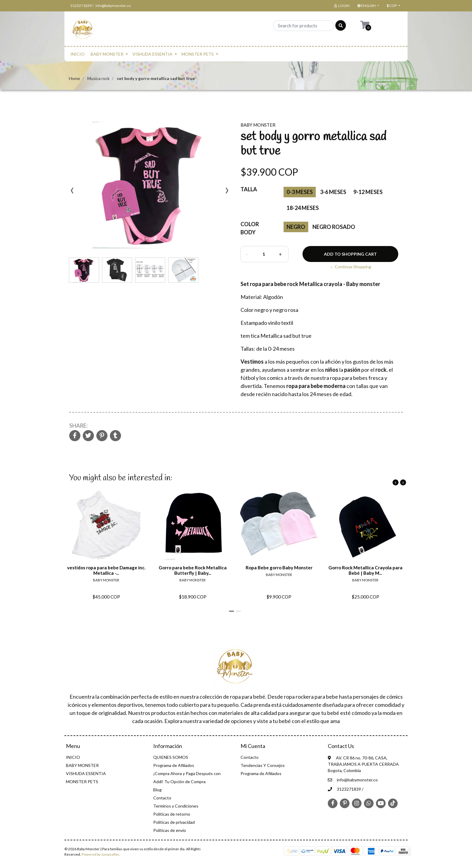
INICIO (78, 54)
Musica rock (98, 78)
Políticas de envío (170, 830)
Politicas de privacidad (174, 822)
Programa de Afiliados (174, 765)
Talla (249, 189)
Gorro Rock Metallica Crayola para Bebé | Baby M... (365, 570)
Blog (157, 790)
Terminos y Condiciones (176, 806)
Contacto (162, 798)
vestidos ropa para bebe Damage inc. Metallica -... (106, 570)
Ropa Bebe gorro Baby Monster (279, 568)
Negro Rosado (334, 227)
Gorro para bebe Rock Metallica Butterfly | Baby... (193, 570)
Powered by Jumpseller (100, 854)
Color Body (250, 228)
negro (296, 227)
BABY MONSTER (107, 54)
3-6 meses (333, 192)
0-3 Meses (300, 192)
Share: (78, 426)
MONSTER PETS (198, 54)
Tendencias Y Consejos (263, 765)
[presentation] (72, 192)
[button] (368, 6)
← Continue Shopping (350, 267)
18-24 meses (303, 208)
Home (75, 78)
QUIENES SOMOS (171, 757)
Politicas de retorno (172, 814)
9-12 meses (368, 192)
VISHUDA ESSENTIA (152, 54)
